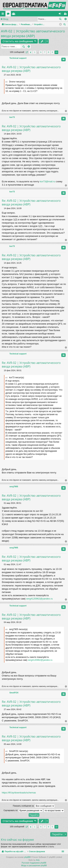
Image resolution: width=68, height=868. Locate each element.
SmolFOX (14, 693)
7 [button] (45, 52)
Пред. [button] (31, 52)
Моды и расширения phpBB (34, 865)
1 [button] (35, 52)
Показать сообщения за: (34, 806)
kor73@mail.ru (48, 181)
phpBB (27, 857)
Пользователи (49, 14)
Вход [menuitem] (61, 14)
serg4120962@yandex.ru (39, 599)
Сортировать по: (23, 811)
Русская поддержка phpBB (34, 863)
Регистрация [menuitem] (66, 14)
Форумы (44, 14)
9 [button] (52, 52)
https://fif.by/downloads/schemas (19, 793)
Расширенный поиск (65, 19)
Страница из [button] (27, 52)
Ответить (18, 41)
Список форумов (45, 851)
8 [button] (48, 52)
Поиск (60, 19)
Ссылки (3, 14)
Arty (38, 860)
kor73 (12, 117)
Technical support (18, 58)
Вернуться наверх (66, 111)
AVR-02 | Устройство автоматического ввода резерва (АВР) (33, 34)
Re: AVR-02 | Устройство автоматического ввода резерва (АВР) (31, 69)
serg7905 (14, 486)
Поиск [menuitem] (65, 25)
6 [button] (41, 52)
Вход (6, 19)
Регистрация (20, 19)
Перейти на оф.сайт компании (23, 14)
